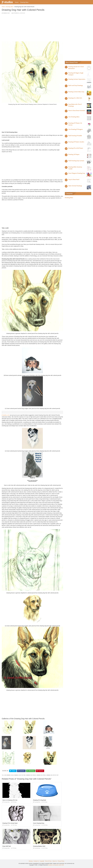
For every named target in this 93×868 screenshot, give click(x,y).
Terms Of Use (48, 861)
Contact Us (36, 861)
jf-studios (7, 2)
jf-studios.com (6, 415)
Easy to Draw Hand (74, 180)
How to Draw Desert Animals (77, 111)
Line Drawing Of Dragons (76, 129)
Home (17, 2)
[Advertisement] (32, 28)
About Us (55, 861)
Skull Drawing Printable (75, 136)
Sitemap (31, 861)
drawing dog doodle (31, 775)
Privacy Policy (61, 861)
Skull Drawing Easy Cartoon (76, 161)
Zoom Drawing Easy (39, 823)
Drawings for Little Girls (75, 98)
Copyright (42, 861)
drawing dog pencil (41, 775)
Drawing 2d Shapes (74, 154)
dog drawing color (9, 775)
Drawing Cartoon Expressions (77, 79)
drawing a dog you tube (20, 775)
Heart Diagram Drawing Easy (77, 173)
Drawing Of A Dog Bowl (40, 800)
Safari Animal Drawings (75, 186)
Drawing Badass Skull (39, 846)
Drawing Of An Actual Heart (10, 823)
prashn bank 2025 (60, 865)
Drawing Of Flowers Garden (76, 142)
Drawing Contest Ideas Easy (76, 92)
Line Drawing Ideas (74, 117)
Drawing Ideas (24, 2)
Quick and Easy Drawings (76, 85)
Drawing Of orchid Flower (76, 148)
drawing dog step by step (52, 775)
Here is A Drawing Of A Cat (10, 800)
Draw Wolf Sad (7, 846)
